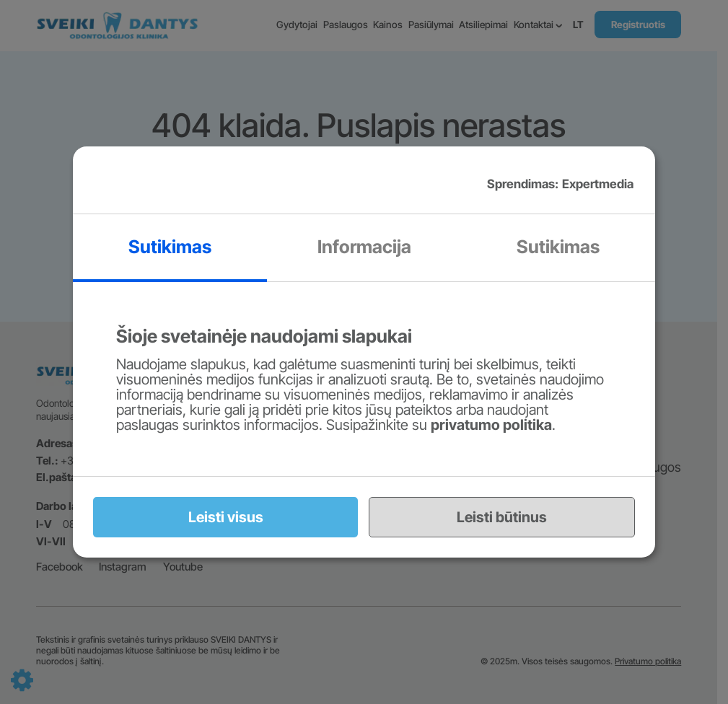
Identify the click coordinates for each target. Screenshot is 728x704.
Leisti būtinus (502, 517)
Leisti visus (226, 517)
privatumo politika (491, 425)
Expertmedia (598, 184)
